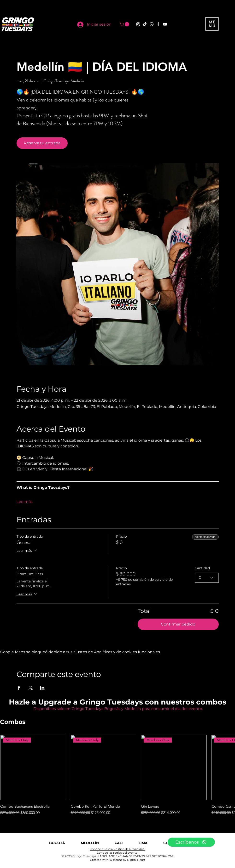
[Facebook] (158, 24)
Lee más (25, 502)
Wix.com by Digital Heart (127, 860)
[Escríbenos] (191, 842)
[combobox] (207, 577)
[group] (117, 775)
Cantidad (202, 568)
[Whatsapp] (152, 24)
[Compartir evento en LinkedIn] (42, 688)
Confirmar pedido (178, 624)
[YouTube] (165, 24)
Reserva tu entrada (42, 143)
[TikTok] (145, 24)
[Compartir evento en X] (31, 688)
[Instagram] (138, 24)
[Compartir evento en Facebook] (19, 688)
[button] (125, 24)
